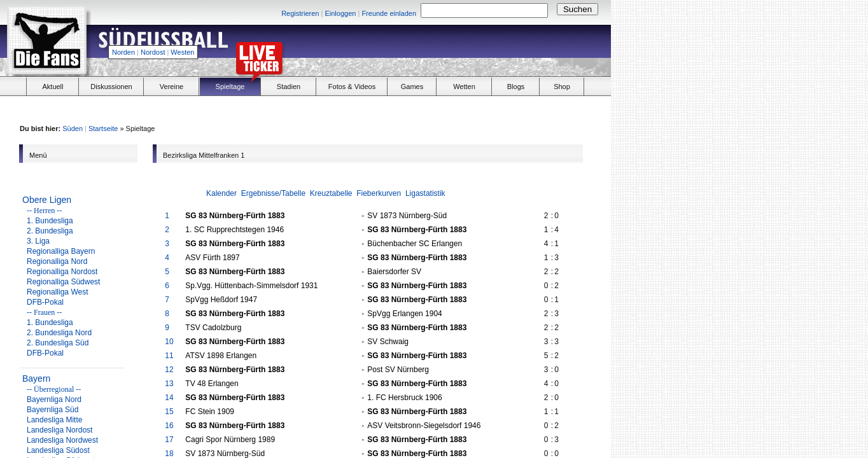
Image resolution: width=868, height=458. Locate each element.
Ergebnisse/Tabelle (273, 193)
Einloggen (340, 13)
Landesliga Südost (58, 450)
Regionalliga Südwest (63, 282)
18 (169, 454)
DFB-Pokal (45, 302)
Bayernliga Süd (52, 410)
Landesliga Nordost (59, 430)
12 (169, 370)
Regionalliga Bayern (61, 251)
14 (169, 398)
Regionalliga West (58, 292)
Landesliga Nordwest (62, 440)
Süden (73, 128)
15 (169, 412)
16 (169, 426)
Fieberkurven (379, 193)
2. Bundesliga (50, 231)
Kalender (221, 193)
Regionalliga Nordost (62, 272)
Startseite (103, 128)
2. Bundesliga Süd (58, 343)
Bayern (36, 378)
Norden (123, 52)
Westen (182, 52)
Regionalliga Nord (57, 261)
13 (169, 384)
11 (169, 356)
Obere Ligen (47, 200)
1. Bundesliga (50, 221)
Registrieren (300, 13)
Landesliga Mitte (54, 420)
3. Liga (38, 241)
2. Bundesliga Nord (59, 333)
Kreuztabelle (331, 193)
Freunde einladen (389, 13)
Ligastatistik (425, 193)
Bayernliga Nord (54, 399)
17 (169, 440)
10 (169, 342)
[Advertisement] (462, 48)
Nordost (153, 52)
